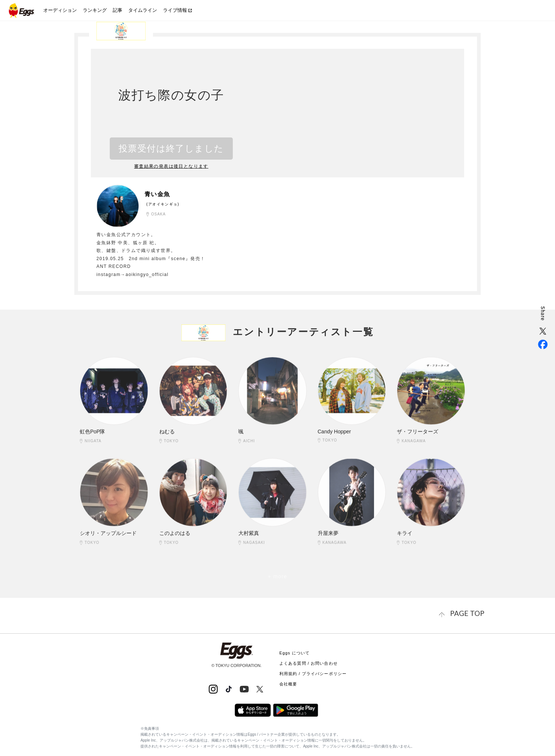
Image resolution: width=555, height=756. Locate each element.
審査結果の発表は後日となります (171, 166)
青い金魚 (160, 194)
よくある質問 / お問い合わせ (309, 661)
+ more (277, 576)
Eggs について (294, 651)
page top (471, 612)
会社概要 (288, 682)
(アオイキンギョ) (163, 204)
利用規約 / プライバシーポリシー (313, 672)
